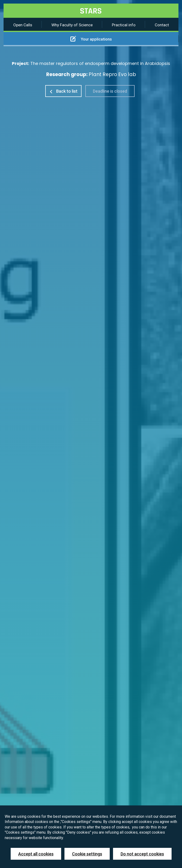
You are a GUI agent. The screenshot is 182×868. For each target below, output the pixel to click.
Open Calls (23, 25)
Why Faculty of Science (72, 25)
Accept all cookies (36, 854)
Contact (162, 25)
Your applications (91, 39)
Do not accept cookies (142, 854)
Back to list (63, 91)
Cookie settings (87, 854)
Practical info (124, 25)
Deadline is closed (110, 91)
